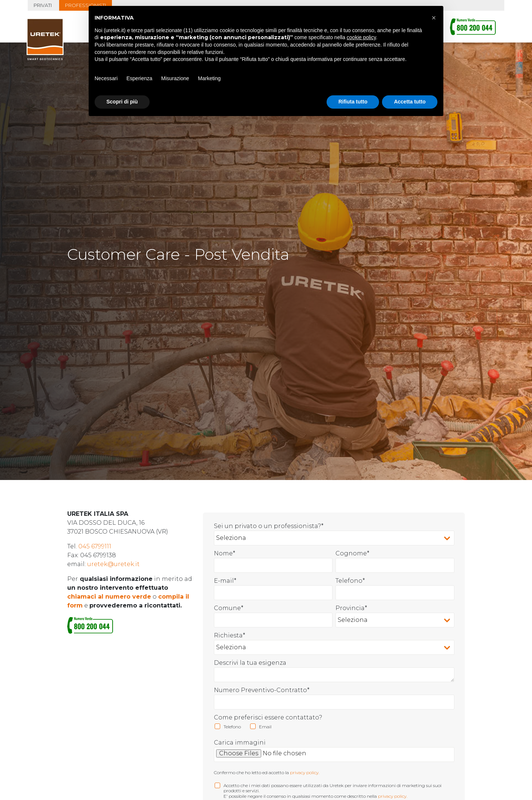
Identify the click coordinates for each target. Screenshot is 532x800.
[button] (434, 18)
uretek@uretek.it (113, 553)
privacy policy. (305, 761)
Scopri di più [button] (122, 102)
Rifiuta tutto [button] (353, 102)
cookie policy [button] (361, 37)
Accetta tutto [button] (410, 102)
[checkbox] (335, 717)
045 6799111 (95, 535)
